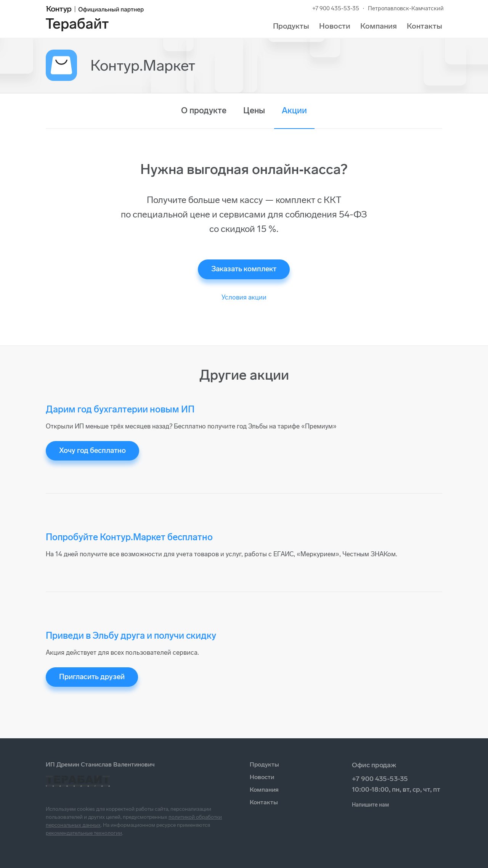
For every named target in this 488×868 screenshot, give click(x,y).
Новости (335, 26)
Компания (379, 26)
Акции (294, 110)
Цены (254, 110)
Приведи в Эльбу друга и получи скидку (131, 635)
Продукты (291, 26)
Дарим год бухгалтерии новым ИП (120, 409)
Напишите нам (370, 805)
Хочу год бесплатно (92, 450)
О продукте (204, 110)
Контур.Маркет (143, 65)
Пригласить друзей (92, 677)
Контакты (425, 26)
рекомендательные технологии (84, 833)
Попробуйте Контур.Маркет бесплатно (129, 537)
